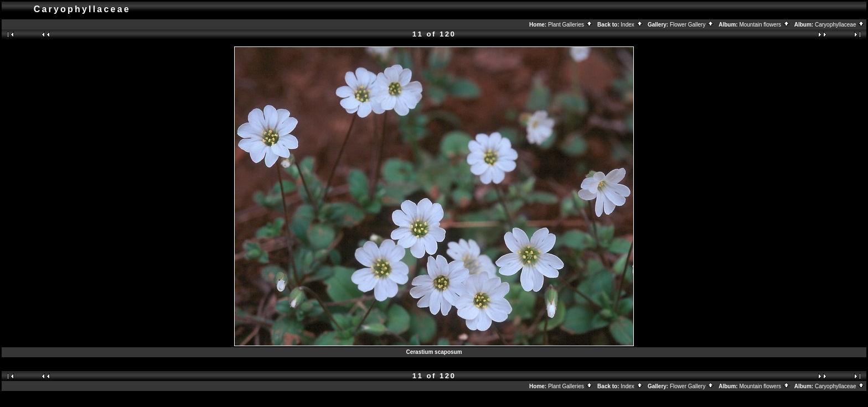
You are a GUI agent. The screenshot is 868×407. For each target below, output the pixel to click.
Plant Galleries (570, 25)
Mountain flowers (764, 25)
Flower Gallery (692, 25)
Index (632, 25)
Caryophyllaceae (840, 25)
